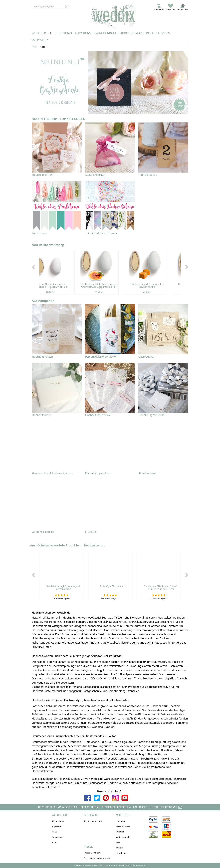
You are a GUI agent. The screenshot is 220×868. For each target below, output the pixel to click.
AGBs (54, 832)
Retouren (120, 832)
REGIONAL (66, 33)
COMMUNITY (40, 40)
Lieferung (120, 821)
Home (35, 47)
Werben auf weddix (93, 821)
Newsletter (121, 853)
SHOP (52, 33)
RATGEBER (39, 33)
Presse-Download (92, 853)
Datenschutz (58, 837)
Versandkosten (123, 826)
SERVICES (163, 33)
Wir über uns (58, 821)
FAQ (118, 842)
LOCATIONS (83, 33)
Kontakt (119, 848)
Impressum (57, 826)
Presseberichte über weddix (97, 858)
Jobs (54, 842)
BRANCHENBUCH (105, 33)
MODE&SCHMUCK (132, 33)
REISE (150, 33)
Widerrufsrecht (123, 837)
